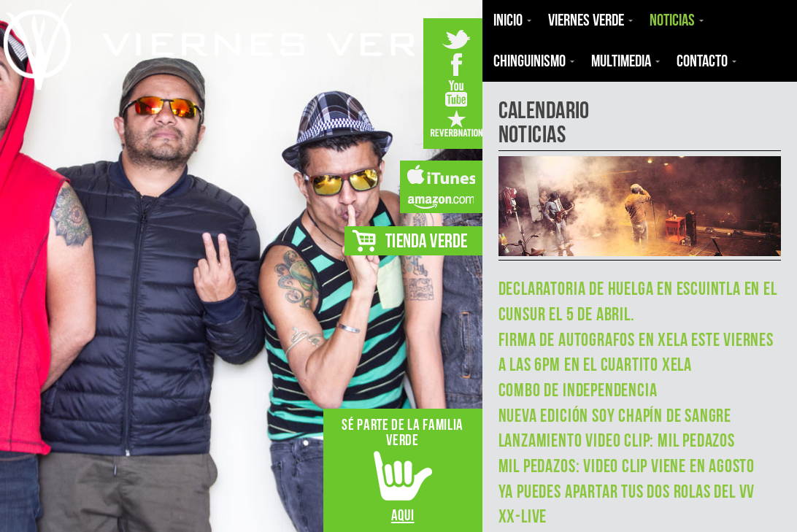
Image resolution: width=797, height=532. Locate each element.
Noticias (532, 134)
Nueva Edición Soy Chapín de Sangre (615, 416)
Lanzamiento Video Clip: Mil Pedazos (617, 440)
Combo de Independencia (578, 390)
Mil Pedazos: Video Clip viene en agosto (627, 466)
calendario (544, 110)
